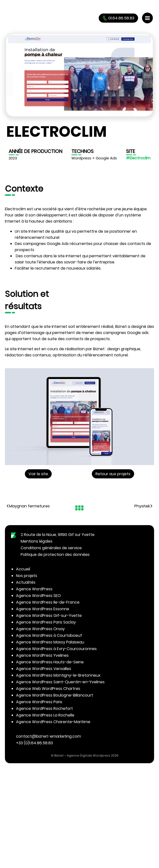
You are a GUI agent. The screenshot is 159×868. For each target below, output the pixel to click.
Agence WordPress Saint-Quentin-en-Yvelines (60, 682)
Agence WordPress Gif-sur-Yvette (49, 616)
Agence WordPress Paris (39, 702)
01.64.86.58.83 (118, 18)
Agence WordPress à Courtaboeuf (49, 635)
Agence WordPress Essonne (43, 609)
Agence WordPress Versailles (44, 669)
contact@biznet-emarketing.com (48, 736)
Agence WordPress (34, 589)
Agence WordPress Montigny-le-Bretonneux (58, 675)
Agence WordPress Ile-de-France (48, 602)
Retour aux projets (113, 474)
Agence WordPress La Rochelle (45, 715)
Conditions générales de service (51, 548)
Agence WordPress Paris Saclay (46, 622)
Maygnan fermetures (28, 506)
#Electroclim (138, 158)
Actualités (26, 582)
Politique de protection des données (55, 555)
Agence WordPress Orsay (40, 629)
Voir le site (38, 474)
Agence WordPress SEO (38, 596)
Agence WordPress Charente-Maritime (53, 722)
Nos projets (27, 576)
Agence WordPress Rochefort (44, 708)
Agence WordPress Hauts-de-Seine (50, 662)
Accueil (23, 569)
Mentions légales (37, 541)
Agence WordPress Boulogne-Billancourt (55, 695)
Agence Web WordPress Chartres (48, 689)
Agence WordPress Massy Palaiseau (50, 642)
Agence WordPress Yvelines (42, 655)
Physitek (144, 506)
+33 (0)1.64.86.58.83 (34, 743)
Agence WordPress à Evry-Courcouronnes (56, 649)
